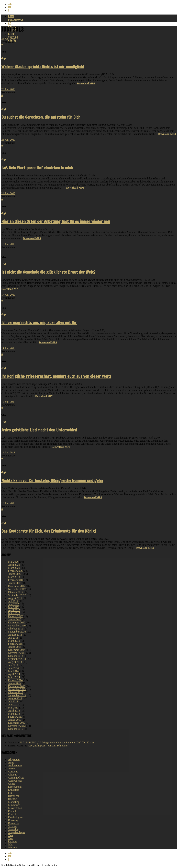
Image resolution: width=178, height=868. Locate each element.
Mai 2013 (13, 708)
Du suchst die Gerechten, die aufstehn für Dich (41, 117)
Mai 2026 (13, 562)
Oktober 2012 (16, 729)
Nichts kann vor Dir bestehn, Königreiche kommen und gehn (52, 481)
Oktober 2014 (16, 656)
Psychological (16, 817)
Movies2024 (15, 808)
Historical (13, 796)
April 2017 (14, 610)
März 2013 (14, 714)
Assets (12, 768)
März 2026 (14, 568)
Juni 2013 (13, 705)
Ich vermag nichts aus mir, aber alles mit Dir (39, 323)
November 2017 (17, 589)
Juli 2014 (13, 665)
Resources (14, 823)
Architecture (15, 765)
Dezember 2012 (17, 723)
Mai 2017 (13, 607)
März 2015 (14, 641)
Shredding (14, 829)
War (10, 844)
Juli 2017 (13, 601)
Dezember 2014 (17, 650)
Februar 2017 (15, 616)
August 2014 (15, 662)
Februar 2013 (15, 717)
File (10, 793)
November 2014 (17, 653)
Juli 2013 (13, 701)
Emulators (14, 790)
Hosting (12, 799)
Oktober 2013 (16, 692)
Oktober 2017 (16, 592)
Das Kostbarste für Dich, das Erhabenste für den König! (49, 531)
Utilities (13, 841)
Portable (13, 811)
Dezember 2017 (17, 586)
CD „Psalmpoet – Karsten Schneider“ (48, 746)
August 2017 (15, 598)
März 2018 (14, 577)
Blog (11, 34)
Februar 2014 (15, 680)
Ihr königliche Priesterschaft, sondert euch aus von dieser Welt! (56, 376)
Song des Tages (16, 832)
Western (13, 847)
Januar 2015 (15, 647)
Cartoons (13, 772)
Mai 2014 (13, 671)
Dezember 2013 (17, 686)
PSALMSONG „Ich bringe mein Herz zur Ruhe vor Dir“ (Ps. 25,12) (57, 742)
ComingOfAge (16, 778)
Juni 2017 (13, 604)
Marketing (14, 802)
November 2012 (17, 726)
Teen (11, 838)
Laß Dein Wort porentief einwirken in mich (37, 168)
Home (11, 16)
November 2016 (17, 626)
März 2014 (14, 677)
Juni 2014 (13, 668)
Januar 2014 (15, 683)
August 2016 (15, 635)
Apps (11, 762)
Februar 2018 (15, 580)
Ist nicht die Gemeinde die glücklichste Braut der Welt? (48, 272)
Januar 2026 (15, 574)
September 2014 (17, 659)
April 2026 (14, 565)
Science (12, 826)
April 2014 (14, 674)
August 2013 (15, 698)
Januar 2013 (15, 720)
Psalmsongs (16, 20)
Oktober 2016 (16, 629)
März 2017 (14, 613)
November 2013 (17, 689)
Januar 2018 (15, 583)
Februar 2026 (15, 571)
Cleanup (13, 775)
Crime (12, 784)
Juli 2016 (13, 638)
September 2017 (17, 595)
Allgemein (14, 759)
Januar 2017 (15, 619)
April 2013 (14, 711)
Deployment (15, 787)
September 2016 (17, 632)
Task (11, 835)
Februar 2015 (15, 644)
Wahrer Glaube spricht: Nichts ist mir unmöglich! (43, 67)
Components (15, 781)
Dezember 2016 (17, 622)
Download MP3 (86, 83)
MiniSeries (14, 805)
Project (12, 814)
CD (10, 23)
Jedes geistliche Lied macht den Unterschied (39, 430)
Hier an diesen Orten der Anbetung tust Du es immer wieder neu (56, 221)
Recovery (13, 820)
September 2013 (17, 695)
